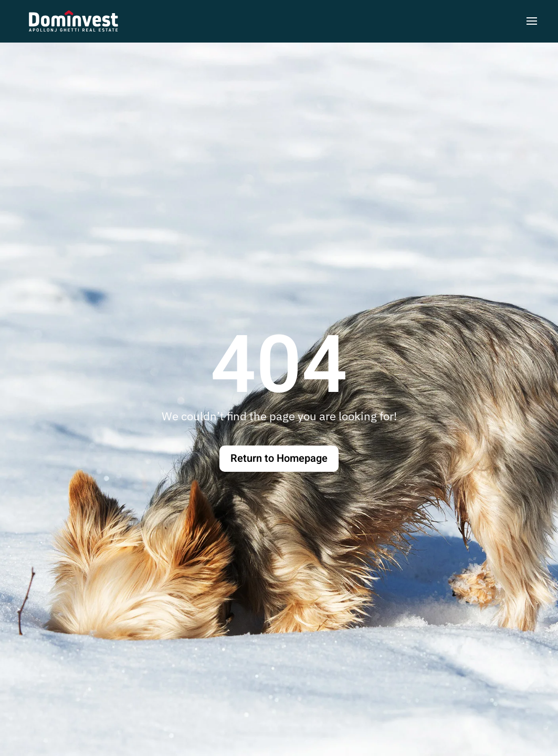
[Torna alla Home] (73, 21)
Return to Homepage (279, 458)
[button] (532, 21)
